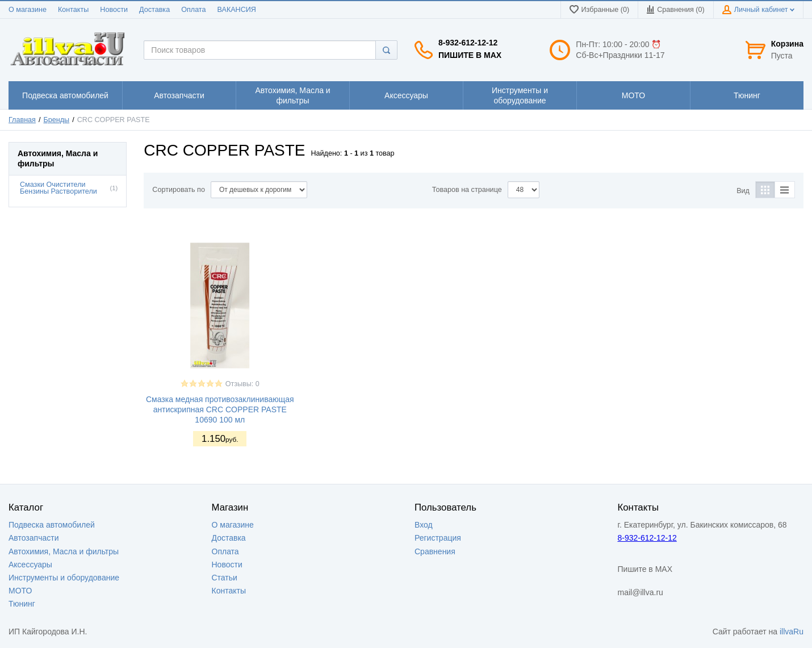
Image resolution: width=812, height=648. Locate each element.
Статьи (225, 578)
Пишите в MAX (470, 55)
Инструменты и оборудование (64, 578)
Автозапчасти (34, 538)
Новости (114, 10)
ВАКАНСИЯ (237, 10)
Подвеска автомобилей (52, 525)
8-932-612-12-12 (468, 43)
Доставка (154, 10)
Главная (22, 120)
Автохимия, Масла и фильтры (64, 551)
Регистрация (438, 538)
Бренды (57, 120)
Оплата (193, 10)
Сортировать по (179, 190)
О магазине (28, 10)
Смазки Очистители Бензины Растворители (58, 188)
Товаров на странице (467, 190)
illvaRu (792, 632)
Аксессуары (30, 565)
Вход (424, 525)
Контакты (73, 10)
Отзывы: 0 (242, 384)
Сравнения (435, 551)
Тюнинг (22, 604)
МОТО (20, 591)
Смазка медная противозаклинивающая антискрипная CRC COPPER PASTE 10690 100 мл (220, 409)
